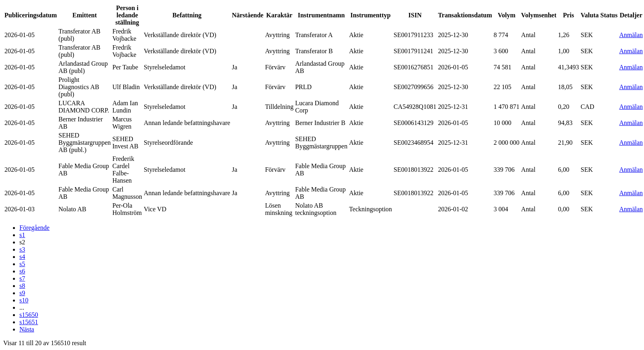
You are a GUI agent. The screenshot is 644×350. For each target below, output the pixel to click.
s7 (22, 278)
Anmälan (631, 35)
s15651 (29, 322)
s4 (22, 257)
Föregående (35, 228)
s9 (22, 293)
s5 (22, 264)
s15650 (29, 315)
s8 (22, 286)
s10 (24, 300)
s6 (22, 271)
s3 (22, 249)
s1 (22, 235)
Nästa (27, 329)
